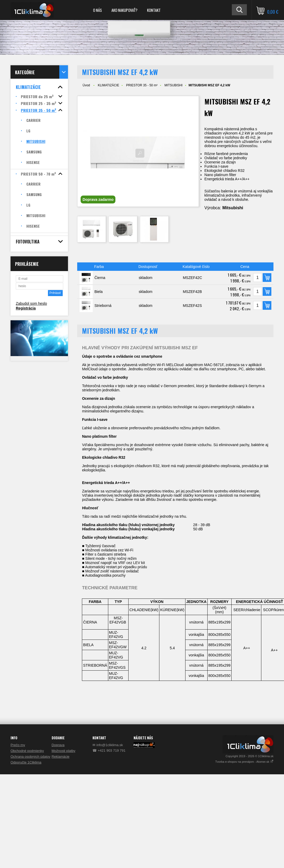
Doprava (58, 745)
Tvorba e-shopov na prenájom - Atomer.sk (244, 762)
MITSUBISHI (173, 85)
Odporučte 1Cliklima (26, 762)
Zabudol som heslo (31, 303)
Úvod (86, 85)
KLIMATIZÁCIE (108, 85)
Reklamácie (61, 757)
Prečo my (18, 745)
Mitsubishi (233, 208)
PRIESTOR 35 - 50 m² (142, 85)
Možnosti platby (63, 751)
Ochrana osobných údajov (30, 757)
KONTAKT (154, 10)
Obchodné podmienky (27, 751)
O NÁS (97, 10)
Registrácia (26, 308)
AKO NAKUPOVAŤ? (124, 10)
